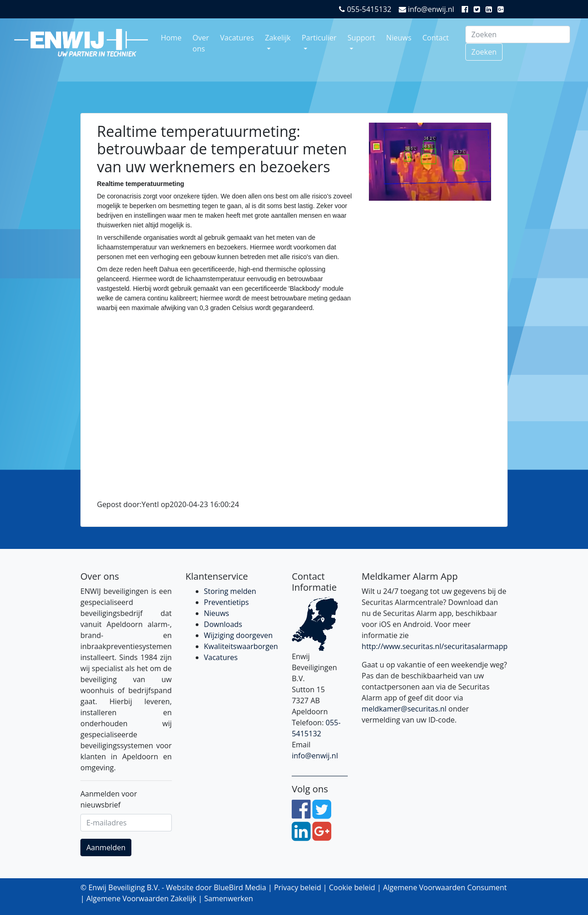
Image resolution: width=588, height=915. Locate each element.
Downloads (223, 624)
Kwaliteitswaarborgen (241, 646)
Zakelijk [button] (278, 38)
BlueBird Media (240, 887)
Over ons (201, 43)
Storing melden (230, 591)
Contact (436, 38)
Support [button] (362, 38)
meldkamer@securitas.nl (404, 709)
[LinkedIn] (491, 9)
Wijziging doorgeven (238, 635)
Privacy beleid (297, 887)
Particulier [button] (319, 38)
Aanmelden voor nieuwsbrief (109, 799)
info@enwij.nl (427, 9)
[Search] (518, 34)
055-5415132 (365, 9)
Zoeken (484, 52)
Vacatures (237, 38)
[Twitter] (479, 9)
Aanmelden (106, 847)
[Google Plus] (503, 9)
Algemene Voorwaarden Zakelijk (141, 898)
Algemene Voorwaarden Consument (445, 887)
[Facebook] (467, 9)
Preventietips (226, 602)
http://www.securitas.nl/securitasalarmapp (435, 646)
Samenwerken (228, 898)
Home (171, 38)
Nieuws (399, 38)
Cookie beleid (352, 887)
